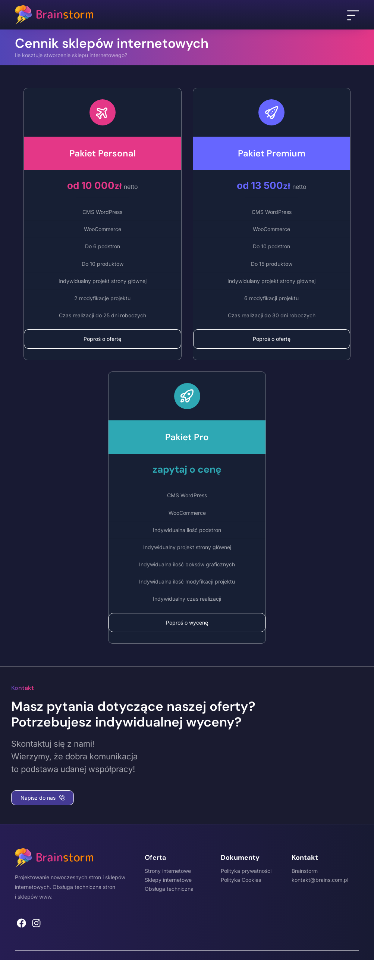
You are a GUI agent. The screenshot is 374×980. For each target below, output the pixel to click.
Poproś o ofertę (102, 339)
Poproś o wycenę (187, 623)
